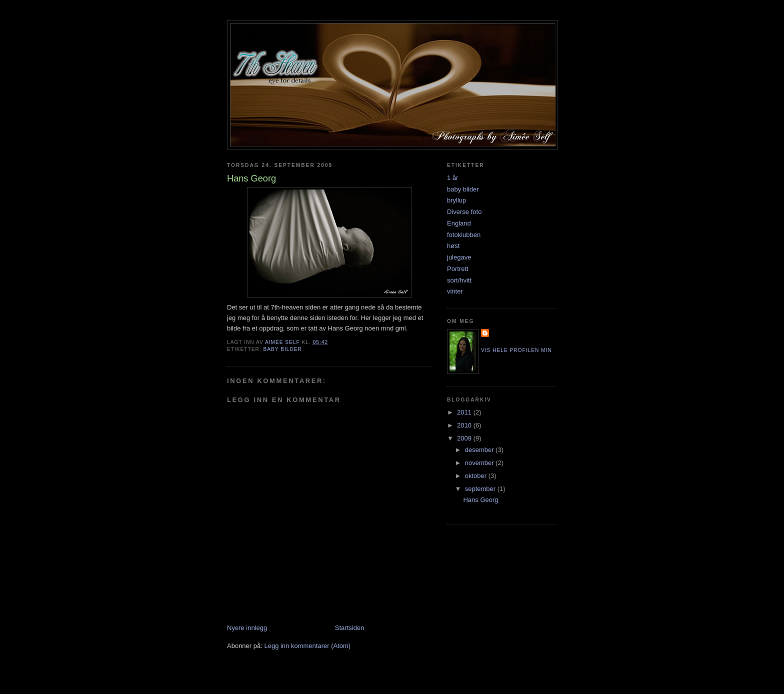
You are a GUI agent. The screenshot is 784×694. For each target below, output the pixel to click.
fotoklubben (464, 235)
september (481, 489)
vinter (455, 291)
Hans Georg (480, 500)
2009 (465, 438)
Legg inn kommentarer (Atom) (307, 646)
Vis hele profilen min (516, 350)
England (459, 223)
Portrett (458, 269)
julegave (459, 257)
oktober (477, 476)
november (480, 463)
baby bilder (282, 349)
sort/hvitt (459, 280)
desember (480, 450)
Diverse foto (464, 212)
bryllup (456, 200)
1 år (452, 178)
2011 (465, 412)
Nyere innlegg (247, 628)
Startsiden (350, 628)
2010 (465, 425)
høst (453, 246)
